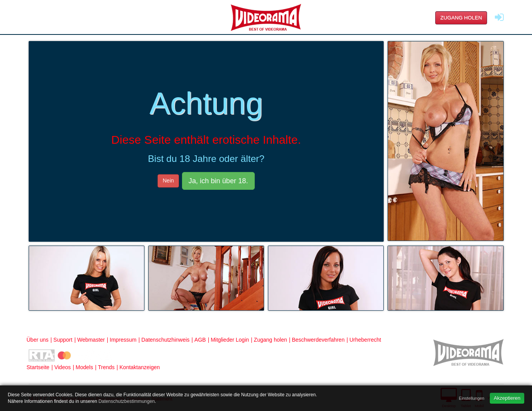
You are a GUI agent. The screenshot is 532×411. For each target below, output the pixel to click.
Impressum (123, 340)
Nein (168, 181)
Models (84, 367)
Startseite (38, 367)
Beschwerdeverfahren (318, 340)
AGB (200, 340)
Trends (106, 367)
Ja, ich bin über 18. (218, 181)
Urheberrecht (365, 340)
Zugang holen (461, 18)
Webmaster (91, 340)
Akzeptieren (507, 398)
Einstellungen (472, 398)
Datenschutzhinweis (166, 340)
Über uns (38, 340)
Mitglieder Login (230, 340)
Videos (63, 367)
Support (63, 340)
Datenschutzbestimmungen (126, 401)
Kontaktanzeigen (140, 367)
